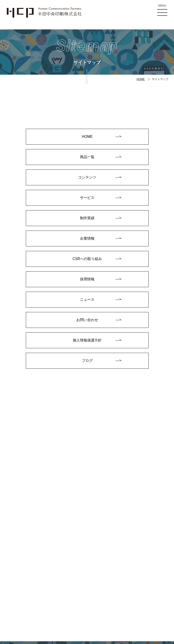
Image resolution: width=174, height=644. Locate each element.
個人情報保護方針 (87, 342)
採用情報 (87, 280)
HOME (141, 79)
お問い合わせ (87, 321)
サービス (87, 198)
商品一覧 (87, 157)
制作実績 (87, 219)
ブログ (87, 363)
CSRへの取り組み (87, 260)
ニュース (87, 301)
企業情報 (87, 239)
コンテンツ (87, 178)
